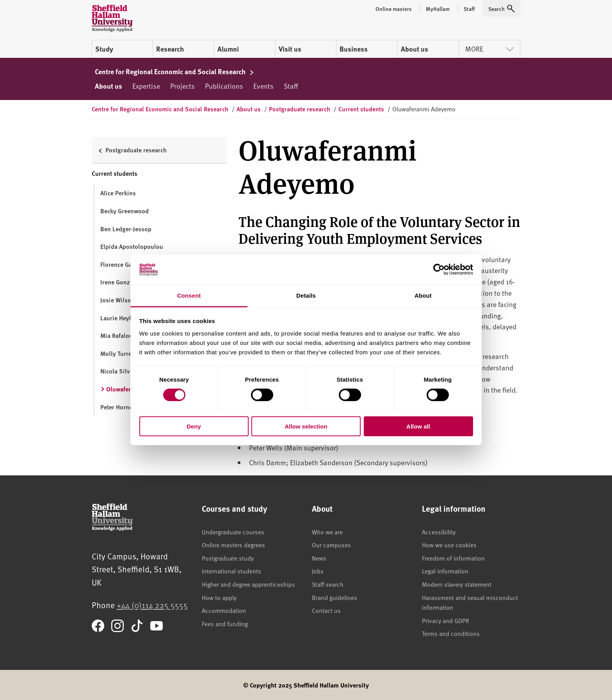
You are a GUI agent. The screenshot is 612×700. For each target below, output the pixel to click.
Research (170, 49)
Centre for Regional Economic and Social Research (174, 71)
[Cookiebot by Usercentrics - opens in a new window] (439, 270)
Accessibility (439, 532)
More (489, 49)
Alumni (228, 49)
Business (354, 49)
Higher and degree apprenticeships (248, 584)
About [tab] (423, 296)
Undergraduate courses (233, 532)
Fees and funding (225, 623)
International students (231, 571)
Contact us (326, 610)
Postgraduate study (228, 558)
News (319, 558)
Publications (224, 86)
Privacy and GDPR (446, 620)
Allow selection (306, 426)
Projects (182, 86)
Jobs (318, 571)
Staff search (328, 584)
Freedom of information (453, 558)
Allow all (418, 426)
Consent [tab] (189, 296)
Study (104, 49)
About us (415, 49)
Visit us (290, 49)
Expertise (146, 86)
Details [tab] (306, 296)
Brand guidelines (334, 597)
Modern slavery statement (457, 584)
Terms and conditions (451, 633)
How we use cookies (449, 545)
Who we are (327, 532)
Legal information (445, 571)
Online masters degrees (233, 545)
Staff (291, 86)
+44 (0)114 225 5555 (152, 605)
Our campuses (331, 545)
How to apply (219, 597)
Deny (194, 426)
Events (263, 86)
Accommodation (224, 610)
